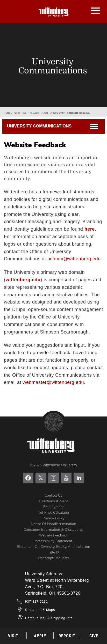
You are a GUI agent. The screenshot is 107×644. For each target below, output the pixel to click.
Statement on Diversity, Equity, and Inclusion (53, 547)
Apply (40, 636)
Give (94, 636)
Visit (13, 636)
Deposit (67, 636)
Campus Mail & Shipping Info (49, 618)
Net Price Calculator (53, 513)
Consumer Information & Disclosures (53, 530)
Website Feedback (53, 535)
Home (7, 113)
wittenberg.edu (23, 280)
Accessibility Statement (53, 541)
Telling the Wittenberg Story (48, 113)
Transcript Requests (53, 558)
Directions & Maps (54, 501)
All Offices (20, 113)
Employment (53, 507)
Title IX (54, 552)
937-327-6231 (37, 601)
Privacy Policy (53, 518)
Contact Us (53, 495)
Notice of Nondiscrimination (53, 524)
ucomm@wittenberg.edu (74, 259)
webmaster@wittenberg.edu (53, 382)
